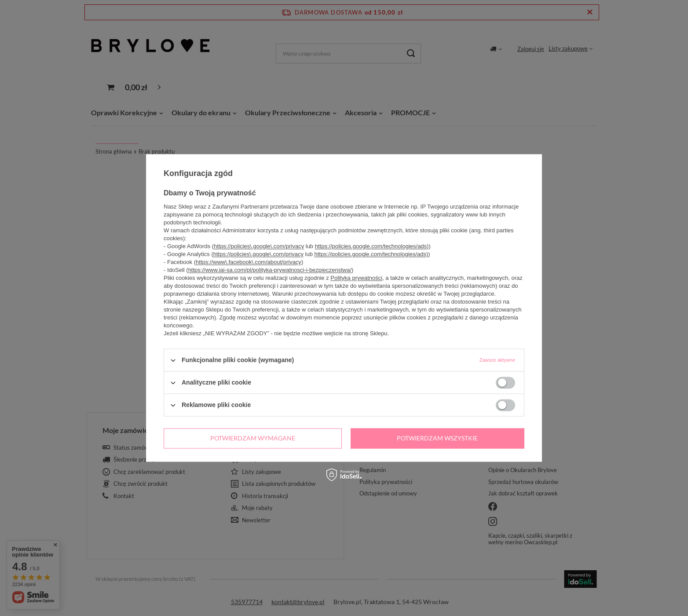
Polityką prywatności (356, 278)
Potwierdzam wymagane (253, 438)
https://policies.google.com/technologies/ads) (372, 246)
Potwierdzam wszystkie (437, 438)
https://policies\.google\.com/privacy (259, 246)
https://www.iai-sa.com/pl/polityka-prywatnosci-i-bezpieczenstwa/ (270, 270)
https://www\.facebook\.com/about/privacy (249, 262)
